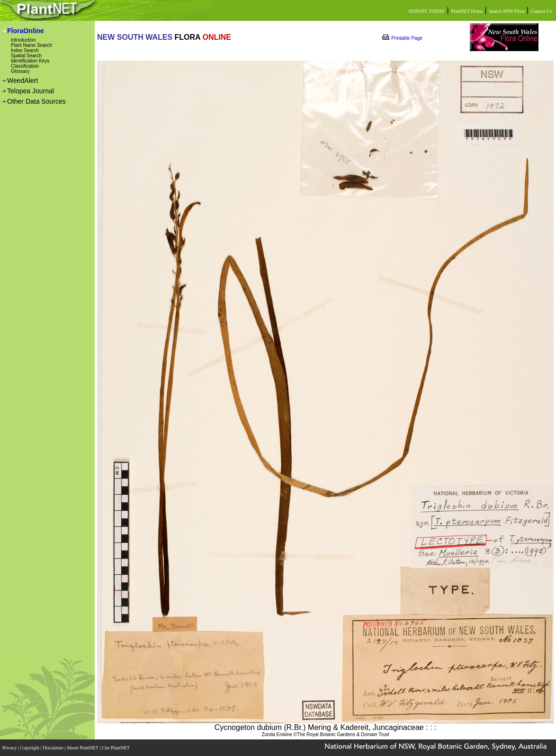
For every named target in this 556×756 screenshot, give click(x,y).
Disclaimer (54, 748)
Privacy (10, 748)
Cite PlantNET (116, 748)
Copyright (31, 748)
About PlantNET (83, 748)
